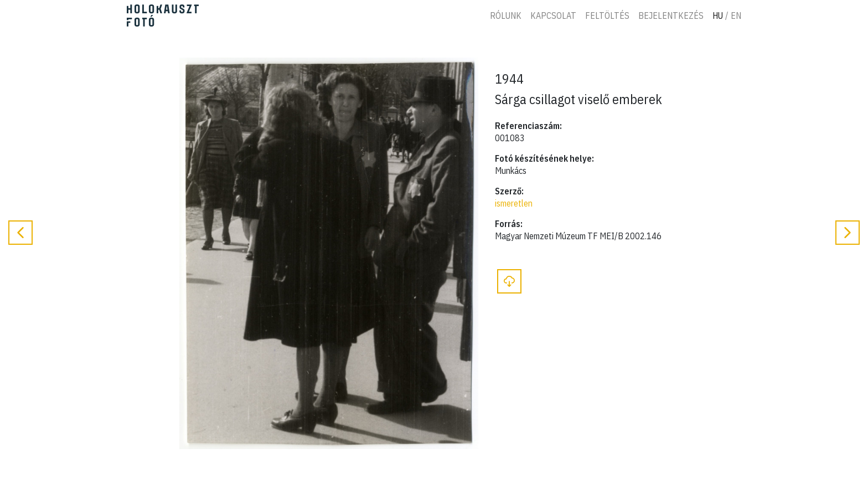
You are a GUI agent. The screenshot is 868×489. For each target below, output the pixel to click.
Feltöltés (607, 16)
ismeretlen (514, 203)
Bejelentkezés (671, 16)
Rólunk (506, 16)
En (736, 16)
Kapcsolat (553, 16)
